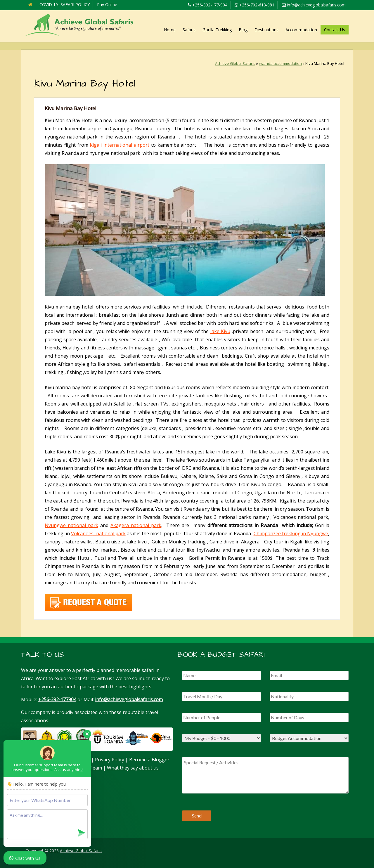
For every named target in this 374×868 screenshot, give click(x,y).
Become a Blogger (149, 760)
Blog (243, 30)
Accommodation (301, 30)
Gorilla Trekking (217, 30)
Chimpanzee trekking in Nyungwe (291, 533)
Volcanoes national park (98, 533)
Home (170, 30)
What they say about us (133, 768)
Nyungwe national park (71, 525)
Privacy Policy (110, 760)
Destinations (266, 30)
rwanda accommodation (280, 63)
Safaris (189, 30)
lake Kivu (220, 331)
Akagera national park (136, 525)
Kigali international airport (120, 145)
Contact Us (335, 30)
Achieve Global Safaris (235, 63)
